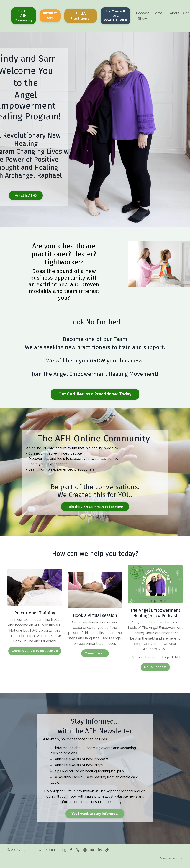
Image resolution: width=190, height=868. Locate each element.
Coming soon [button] (95, 653)
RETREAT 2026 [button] (50, 16)
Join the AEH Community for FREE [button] (95, 507)
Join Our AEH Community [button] (23, 16)
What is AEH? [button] (26, 196)
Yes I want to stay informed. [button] (95, 814)
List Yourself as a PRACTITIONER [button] (116, 16)
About (175, 13)
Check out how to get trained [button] (35, 651)
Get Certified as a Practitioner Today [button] (95, 394)
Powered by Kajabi (171, 859)
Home (158, 13)
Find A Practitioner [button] (81, 16)
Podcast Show (142, 16)
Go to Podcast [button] (155, 667)
